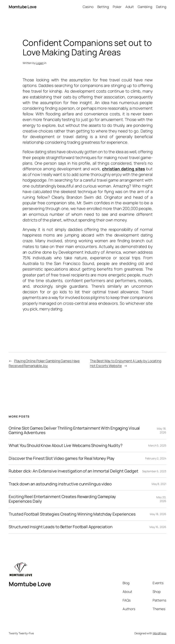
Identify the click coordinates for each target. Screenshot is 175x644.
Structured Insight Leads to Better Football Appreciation (60, 527)
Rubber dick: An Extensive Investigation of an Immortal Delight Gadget (73, 471)
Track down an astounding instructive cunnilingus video (60, 484)
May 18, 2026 (161, 431)
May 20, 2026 (161, 499)
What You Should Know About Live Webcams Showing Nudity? (66, 446)
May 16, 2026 (158, 527)
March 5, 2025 (157, 445)
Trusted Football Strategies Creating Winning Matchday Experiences (72, 514)
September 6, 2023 (154, 471)
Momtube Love (22, 7)
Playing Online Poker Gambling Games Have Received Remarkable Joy (44, 363)
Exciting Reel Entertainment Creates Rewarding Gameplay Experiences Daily (62, 499)
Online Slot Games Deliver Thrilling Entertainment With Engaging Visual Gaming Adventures (74, 431)
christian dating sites (123, 169)
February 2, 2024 (156, 458)
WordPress (160, 633)
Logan (40, 63)
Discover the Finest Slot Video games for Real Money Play (61, 458)
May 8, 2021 (159, 484)
